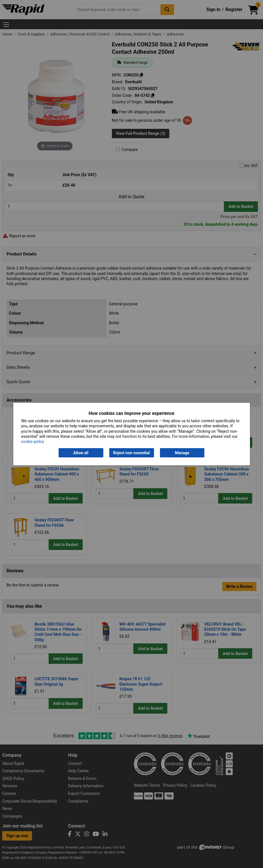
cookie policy (32, 442)
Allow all (81, 453)
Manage (182, 453)
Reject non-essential (131, 453)
